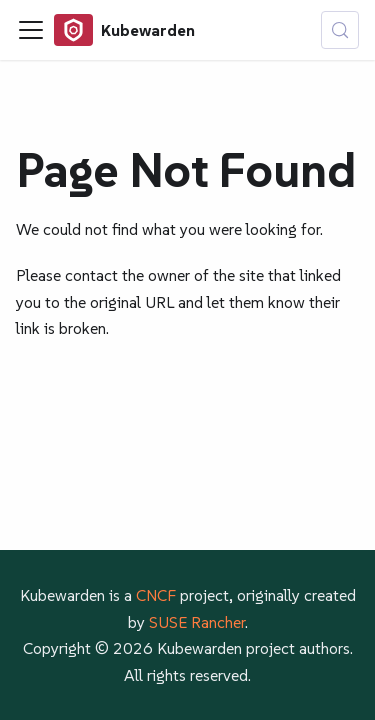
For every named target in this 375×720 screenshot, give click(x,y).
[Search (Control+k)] (340, 30)
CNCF (156, 595)
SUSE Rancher (197, 622)
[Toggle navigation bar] (31, 30)
